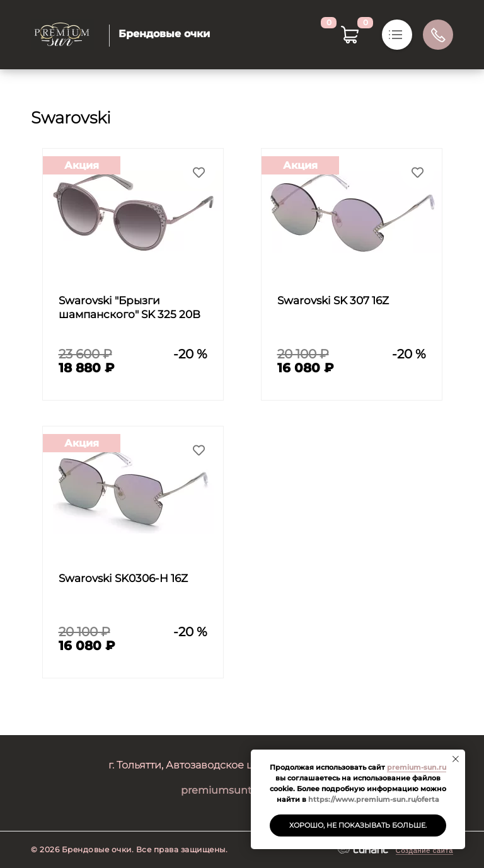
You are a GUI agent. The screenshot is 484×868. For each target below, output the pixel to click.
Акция (82, 165)
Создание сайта (424, 850)
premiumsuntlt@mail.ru (242, 790)
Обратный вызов (438, 35)
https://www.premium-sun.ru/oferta (374, 799)
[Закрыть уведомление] (456, 759)
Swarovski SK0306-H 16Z (123, 578)
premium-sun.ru (417, 767)
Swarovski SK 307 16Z (333, 300)
